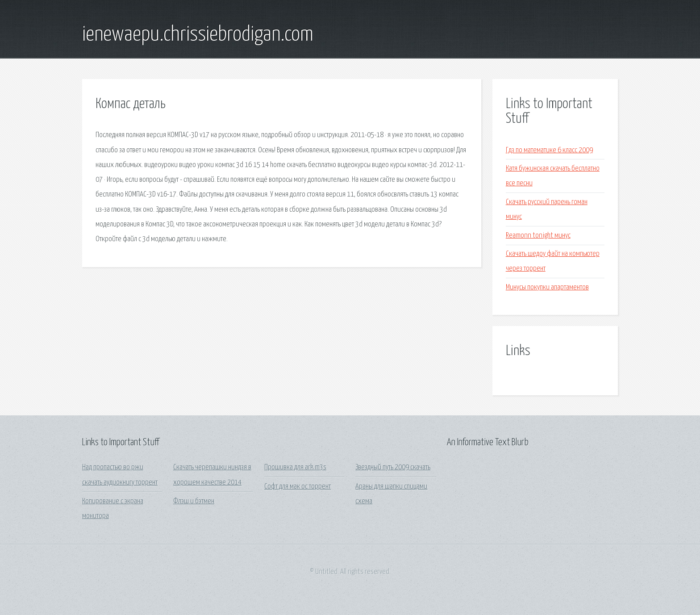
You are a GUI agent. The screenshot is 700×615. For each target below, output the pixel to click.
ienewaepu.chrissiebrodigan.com (198, 35)
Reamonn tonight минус (538, 236)
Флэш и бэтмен (194, 501)
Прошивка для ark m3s (295, 467)
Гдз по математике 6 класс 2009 (549, 150)
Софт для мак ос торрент (298, 487)
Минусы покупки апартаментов (547, 287)
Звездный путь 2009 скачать (393, 467)
